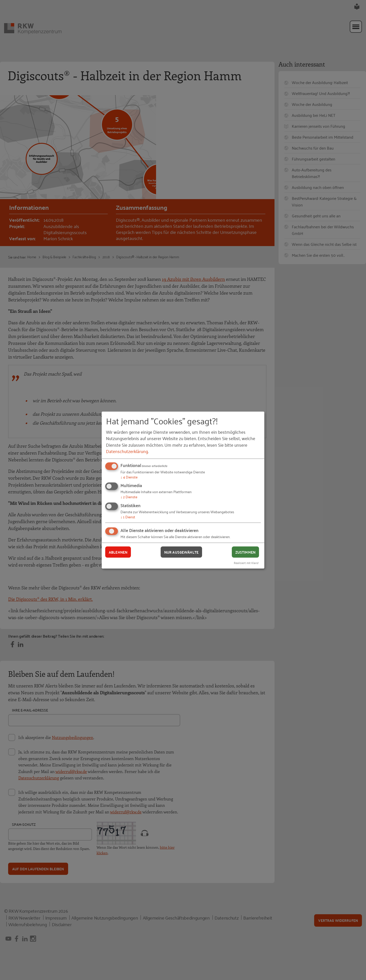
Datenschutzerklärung (127, 451)
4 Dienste (129, 477)
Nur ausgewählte (181, 552)
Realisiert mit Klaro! (246, 563)
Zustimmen (245, 552)
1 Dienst (128, 517)
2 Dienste (129, 497)
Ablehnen (118, 552)
